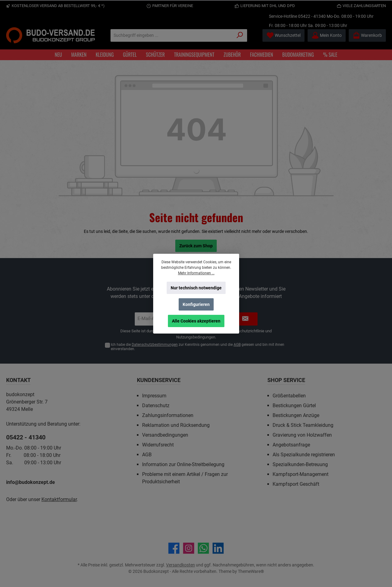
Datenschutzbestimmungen (155, 345)
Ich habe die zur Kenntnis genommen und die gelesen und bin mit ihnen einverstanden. (198, 347)
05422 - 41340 (312, 16)
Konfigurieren (196, 304)
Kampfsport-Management (301, 474)
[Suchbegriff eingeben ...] (172, 35)
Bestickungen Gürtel (294, 405)
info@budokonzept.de (31, 482)
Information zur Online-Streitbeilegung (183, 464)
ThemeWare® (251, 571)
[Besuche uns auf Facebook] (174, 548)
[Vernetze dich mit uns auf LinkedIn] (218, 548)
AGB (237, 345)
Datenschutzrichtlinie (246, 331)
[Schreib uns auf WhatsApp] (203, 548)
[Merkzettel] (283, 35)
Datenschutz (156, 405)
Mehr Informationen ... (196, 273)
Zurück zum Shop (196, 246)
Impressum (154, 396)
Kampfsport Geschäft (296, 484)
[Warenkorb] (367, 35)
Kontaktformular (59, 499)
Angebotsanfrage (291, 445)
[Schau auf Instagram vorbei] (189, 548)
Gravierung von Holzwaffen (302, 435)
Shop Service (286, 380)
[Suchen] (240, 35)
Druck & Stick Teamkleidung (303, 425)
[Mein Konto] (327, 35)
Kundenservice (159, 380)
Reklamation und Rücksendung (176, 425)
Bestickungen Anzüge (296, 415)
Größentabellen (289, 396)
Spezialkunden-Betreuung (300, 464)
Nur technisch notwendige (196, 288)
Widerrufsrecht (158, 445)
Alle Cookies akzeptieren (196, 321)
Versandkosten (180, 565)
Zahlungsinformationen (168, 415)
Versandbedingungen (165, 435)
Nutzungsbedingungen (196, 337)
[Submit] (245, 319)
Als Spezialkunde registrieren (304, 455)
